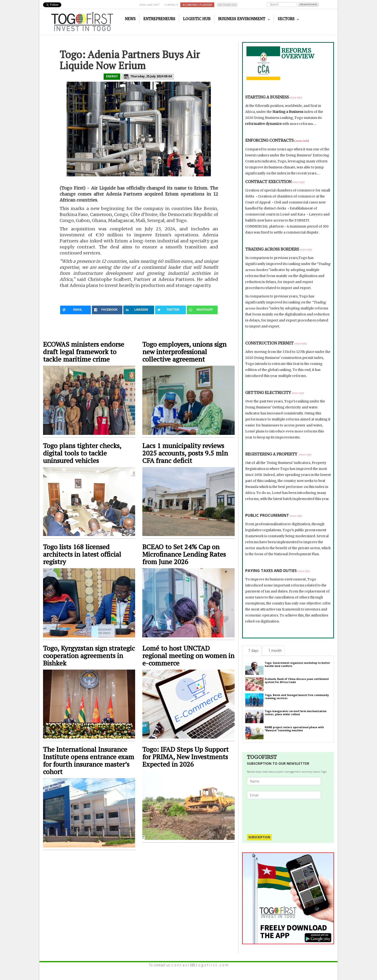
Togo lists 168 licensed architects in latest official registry (82, 554)
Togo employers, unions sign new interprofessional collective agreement (184, 352)
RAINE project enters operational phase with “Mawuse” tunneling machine (294, 729)
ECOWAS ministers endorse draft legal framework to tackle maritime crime (84, 352)
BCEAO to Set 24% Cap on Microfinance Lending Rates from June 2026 (184, 554)
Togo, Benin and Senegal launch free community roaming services (297, 697)
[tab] (252, 651)
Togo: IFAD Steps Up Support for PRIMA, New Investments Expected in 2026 (185, 757)
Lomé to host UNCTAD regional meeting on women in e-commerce (188, 656)
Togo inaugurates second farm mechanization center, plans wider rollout (296, 713)
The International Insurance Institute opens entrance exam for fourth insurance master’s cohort (89, 760)
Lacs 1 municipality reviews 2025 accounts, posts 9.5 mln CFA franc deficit (185, 453)
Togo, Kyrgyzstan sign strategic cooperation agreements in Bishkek (89, 656)
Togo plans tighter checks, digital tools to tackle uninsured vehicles (82, 453)
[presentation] (286, 814)
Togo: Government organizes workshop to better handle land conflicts (297, 664)
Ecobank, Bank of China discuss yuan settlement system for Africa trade (297, 681)
